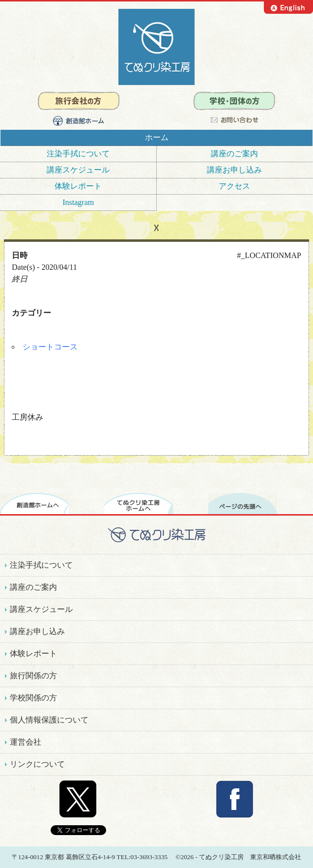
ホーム (157, 137)
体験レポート (78, 186)
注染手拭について (78, 154)
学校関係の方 (33, 698)
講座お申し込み (234, 170)
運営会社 (26, 742)
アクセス (234, 186)
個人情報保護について (49, 720)
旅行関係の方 (33, 676)
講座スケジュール (78, 170)
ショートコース (50, 347)
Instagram (78, 202)
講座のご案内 (234, 154)
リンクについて (37, 764)
